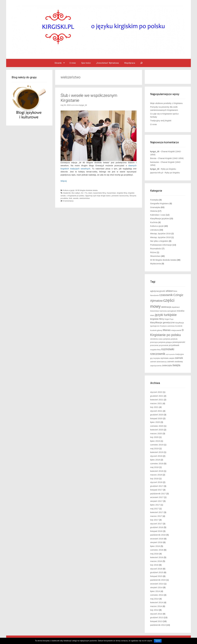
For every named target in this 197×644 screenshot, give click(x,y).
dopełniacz (176, 307)
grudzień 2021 (157, 396)
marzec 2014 (156, 606)
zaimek (179, 358)
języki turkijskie (166, 315)
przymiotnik (164, 345)
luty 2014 (154, 610)
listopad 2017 (156, 490)
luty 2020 (154, 437)
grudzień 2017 (157, 486)
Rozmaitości (156, 249)
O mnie (73, 63)
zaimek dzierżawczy (158, 362)
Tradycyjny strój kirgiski (161, 121)
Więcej (64, 181)
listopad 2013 (156, 621)
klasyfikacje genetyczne (163, 323)
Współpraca (130, 63)
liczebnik (179, 326)
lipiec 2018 (155, 460)
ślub (70, 198)
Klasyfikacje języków (160, 218)
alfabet (169, 291)
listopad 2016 (156, 531)
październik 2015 (158, 580)
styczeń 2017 (156, 524)
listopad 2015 (156, 576)
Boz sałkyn (76, 193)
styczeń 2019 (156, 456)
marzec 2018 (156, 475)
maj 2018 (154, 467)
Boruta (153, 158)
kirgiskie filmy (122, 193)
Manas (167, 330)
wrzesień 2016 (157, 539)
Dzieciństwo (155, 311)
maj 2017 (154, 509)
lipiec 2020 (155, 422)
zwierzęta (167, 365)
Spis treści (86, 63)
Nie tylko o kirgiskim (159, 241)
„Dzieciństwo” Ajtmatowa (107, 63)
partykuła (167, 339)
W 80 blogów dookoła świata (86, 190)
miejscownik (176, 330)
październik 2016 (158, 535)
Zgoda (158, 641)
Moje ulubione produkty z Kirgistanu (166, 103)
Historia (154, 211)
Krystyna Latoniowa (167, 326)
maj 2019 (154, 448)
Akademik (67, 193)
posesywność (179, 342)
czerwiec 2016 (157, 550)
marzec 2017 (156, 516)
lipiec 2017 (155, 505)
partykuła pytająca (165, 342)
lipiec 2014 (155, 591)
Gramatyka (155, 207)
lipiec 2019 (155, 441)
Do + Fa (84, 193)
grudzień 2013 (157, 617)
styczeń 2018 (156, 482)
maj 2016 (154, 554)
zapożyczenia (156, 366)
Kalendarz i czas (158, 215)
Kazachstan (111, 193)
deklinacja (166, 307)
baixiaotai (155, 162)
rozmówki (168, 349)
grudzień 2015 (157, 572)
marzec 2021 (156, 403)
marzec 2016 (156, 561)
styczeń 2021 (156, 411)
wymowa (165, 358)
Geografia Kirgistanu (160, 203)
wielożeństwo (85, 198)
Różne (153, 252)
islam (90, 193)
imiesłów (180, 311)
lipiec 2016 (155, 546)
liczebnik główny (156, 330)
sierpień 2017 (156, 501)
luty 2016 (154, 565)
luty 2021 (154, 407)
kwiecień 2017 (157, 512)
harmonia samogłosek (168, 311)
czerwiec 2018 (157, 464)
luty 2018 (154, 479)
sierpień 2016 (156, 542)
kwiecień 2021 (157, 400)
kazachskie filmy (100, 193)
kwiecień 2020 (157, 430)
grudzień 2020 (157, 415)
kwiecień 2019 (157, 452)
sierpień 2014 (156, 587)
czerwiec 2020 (157, 426)
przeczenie (154, 345)
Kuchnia (154, 222)
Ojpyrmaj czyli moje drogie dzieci (98, 196)
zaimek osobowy (175, 361)
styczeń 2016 (156, 569)
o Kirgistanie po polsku (75, 196)
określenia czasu (156, 339)
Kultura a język (69, 190)
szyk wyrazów (170, 354)
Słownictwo (155, 256)
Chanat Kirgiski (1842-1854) (171, 158)
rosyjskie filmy (155, 350)
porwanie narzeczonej (120, 196)
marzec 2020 (156, 433)
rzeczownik (158, 354)
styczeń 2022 (156, 392)
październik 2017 (158, 494)
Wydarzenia (156, 264)
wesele (76, 198)
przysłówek (174, 345)
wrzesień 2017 (157, 497)
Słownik (58, 63)
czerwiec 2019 (157, 445)
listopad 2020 (156, 418)
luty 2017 (154, 520)
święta (176, 365)
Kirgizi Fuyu (169, 319)
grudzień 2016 (157, 527)
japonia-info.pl (157, 173)
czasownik (166, 295)
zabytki (172, 358)
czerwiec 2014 (157, 595)
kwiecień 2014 (157, 602)
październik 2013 (158, 625)
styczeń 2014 (156, 614)
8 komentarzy (68, 201)
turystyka (157, 358)
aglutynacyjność (158, 291)
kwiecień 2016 (157, 557)
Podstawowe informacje (161, 245)
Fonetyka (154, 200)
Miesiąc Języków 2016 (160, 233)
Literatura (155, 230)
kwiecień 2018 (157, 471)
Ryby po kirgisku (169, 169)
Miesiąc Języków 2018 (160, 237)
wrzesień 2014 (157, 584)
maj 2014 (154, 599)
